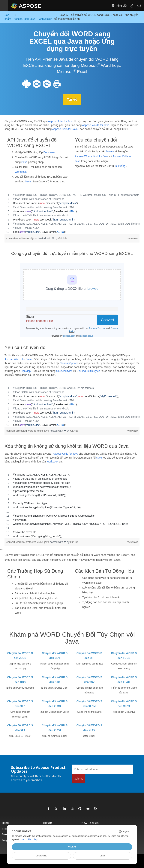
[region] (72, 213)
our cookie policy (29, 839)
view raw (133, 238)
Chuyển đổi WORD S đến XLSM (89, 704)
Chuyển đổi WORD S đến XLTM (55, 728)
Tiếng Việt (119, 6)
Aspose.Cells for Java (65, 129)
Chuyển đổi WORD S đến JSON (20, 655)
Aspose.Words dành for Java (92, 156)
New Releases (90, 823)
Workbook (21, 172)
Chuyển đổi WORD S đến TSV (89, 679)
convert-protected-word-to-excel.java (28, 431)
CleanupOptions (69, 363)
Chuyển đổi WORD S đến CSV (55, 655)
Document (49, 152)
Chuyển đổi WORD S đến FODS (124, 655)
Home (6, 823)
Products (47, 823)
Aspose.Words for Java (96, 125)
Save (24, 162)
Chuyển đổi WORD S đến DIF (89, 655)
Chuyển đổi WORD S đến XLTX (89, 728)
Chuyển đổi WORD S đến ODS (20, 679)
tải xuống (120, 166)
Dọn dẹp (26, 371)
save (99, 458)
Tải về (72, 100)
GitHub (62, 238)
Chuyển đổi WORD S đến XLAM (124, 679)
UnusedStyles (64, 371)
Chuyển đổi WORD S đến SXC (55, 679)
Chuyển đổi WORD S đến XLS (20, 704)
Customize (41, 856)
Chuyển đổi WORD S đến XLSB (55, 704)
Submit (79, 778)
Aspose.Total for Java (61, 121)
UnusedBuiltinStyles (88, 371)
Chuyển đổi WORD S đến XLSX (124, 704)
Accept (72, 847)
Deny (102, 856)
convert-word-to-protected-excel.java (28, 542)
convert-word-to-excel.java (22, 238)
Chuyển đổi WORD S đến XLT (20, 728)
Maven (110, 151)
